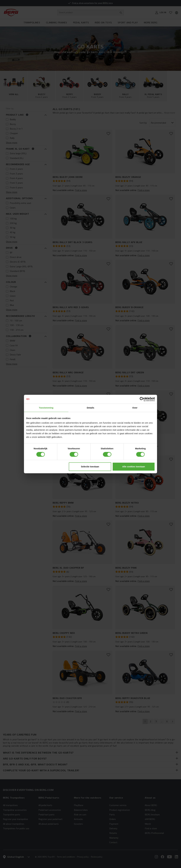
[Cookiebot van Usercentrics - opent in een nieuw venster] (142, 399)
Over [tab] (135, 408)
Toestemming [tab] (46, 408)
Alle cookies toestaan (134, 467)
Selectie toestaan (90, 467)
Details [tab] (90, 408)
